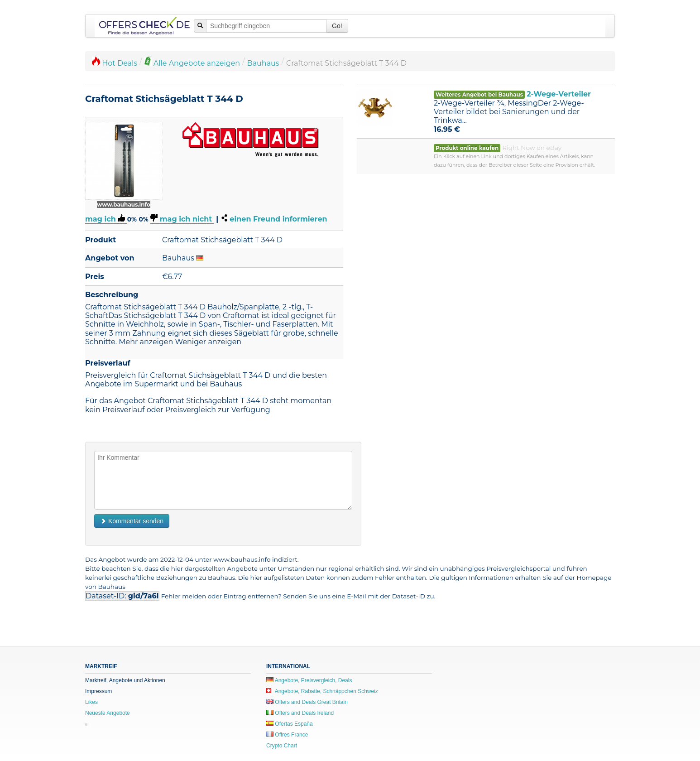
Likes (91, 702)
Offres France (287, 735)
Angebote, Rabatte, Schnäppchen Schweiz (322, 691)
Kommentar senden (132, 521)
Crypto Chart (282, 746)
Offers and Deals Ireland (300, 713)
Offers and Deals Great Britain (307, 702)
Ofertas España (290, 724)
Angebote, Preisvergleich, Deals (309, 680)
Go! (337, 26)
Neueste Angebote (108, 713)
